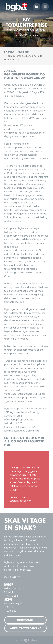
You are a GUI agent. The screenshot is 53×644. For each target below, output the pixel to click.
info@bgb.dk (25, 620)
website (26, 640)
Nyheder (23, 52)
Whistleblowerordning (26, 628)
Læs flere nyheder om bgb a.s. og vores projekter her (26, 441)
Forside (9, 52)
